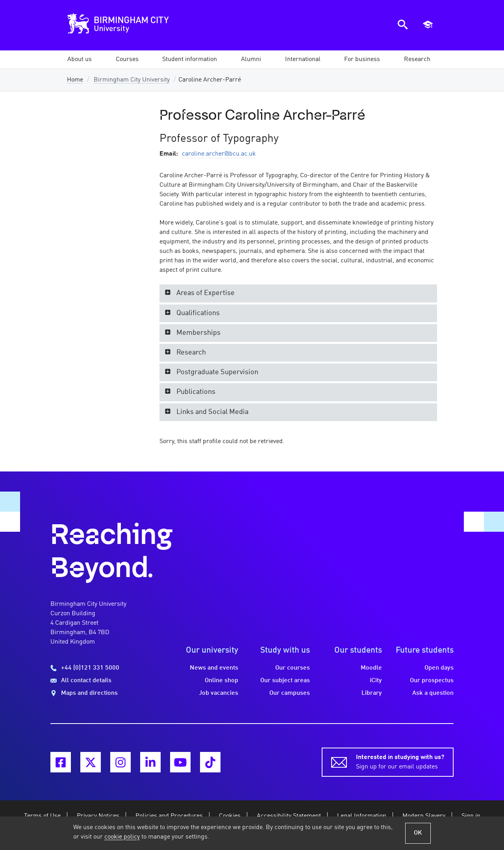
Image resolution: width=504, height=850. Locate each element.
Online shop (221, 681)
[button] (80, 59)
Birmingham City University (132, 80)
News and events (214, 668)
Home (75, 80)
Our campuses (290, 693)
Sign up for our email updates (400, 761)
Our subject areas (285, 681)
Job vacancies (219, 693)
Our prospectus (432, 681)
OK (418, 833)
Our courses (293, 668)
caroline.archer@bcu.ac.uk (219, 154)
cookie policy (122, 837)
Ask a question (433, 693)
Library (372, 693)
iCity (376, 681)
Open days (439, 668)
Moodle (371, 668)
